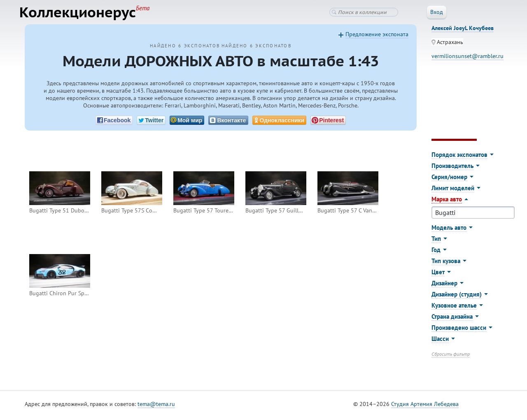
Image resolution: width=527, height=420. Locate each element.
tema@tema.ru (156, 407)
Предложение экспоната (377, 37)
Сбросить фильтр (451, 357)
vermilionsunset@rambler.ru (468, 59)
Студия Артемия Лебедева (425, 407)
